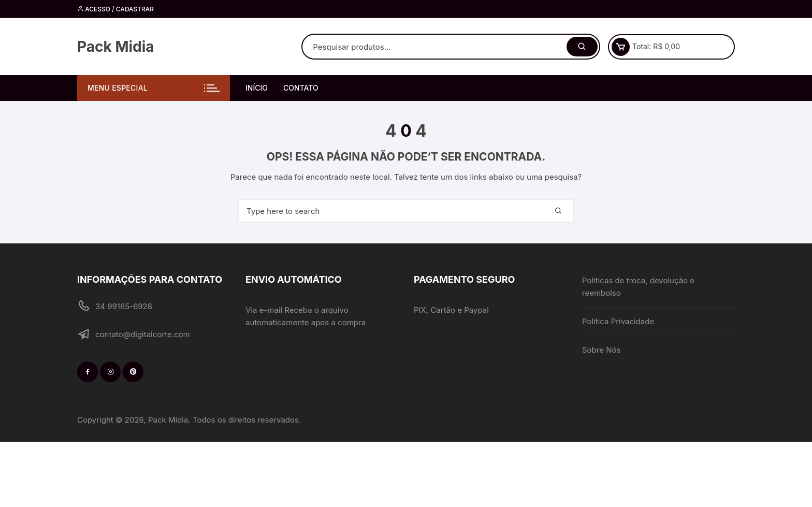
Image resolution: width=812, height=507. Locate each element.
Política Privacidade (618, 321)
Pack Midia (116, 47)
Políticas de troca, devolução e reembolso (638, 287)
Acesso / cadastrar (115, 9)
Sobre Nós (601, 350)
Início (257, 88)
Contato (301, 88)
